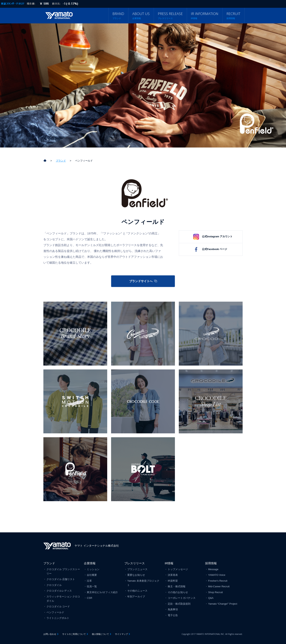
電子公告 (173, 615)
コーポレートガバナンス (182, 598)
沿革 (89, 581)
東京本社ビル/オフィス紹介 (102, 592)
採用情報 (211, 563)
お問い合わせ (50, 634)
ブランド (49, 563)
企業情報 (90, 563)
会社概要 (92, 575)
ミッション (93, 569)
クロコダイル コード (58, 606)
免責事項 (173, 609)
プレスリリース (135, 563)
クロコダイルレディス (59, 591)
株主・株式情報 (177, 586)
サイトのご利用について (74, 634)
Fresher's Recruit (218, 581)
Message (213, 569)
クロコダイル (54, 585)
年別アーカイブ (136, 597)
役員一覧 (92, 586)
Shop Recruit (215, 592)
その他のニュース (137, 591)
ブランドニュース (137, 569)
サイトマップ (121, 634)
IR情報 (169, 563)
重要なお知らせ (136, 575)
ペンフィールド (55, 612)
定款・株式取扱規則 (179, 604)
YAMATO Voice (217, 575)
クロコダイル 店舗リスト (61, 579)
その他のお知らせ (178, 592)
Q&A (211, 598)
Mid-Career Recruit (219, 586)
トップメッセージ (178, 569)
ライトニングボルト (58, 618)
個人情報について (100, 634)
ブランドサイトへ (141, 281)
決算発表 (173, 575)
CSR (89, 598)
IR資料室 (173, 581)
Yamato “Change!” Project (223, 604)
